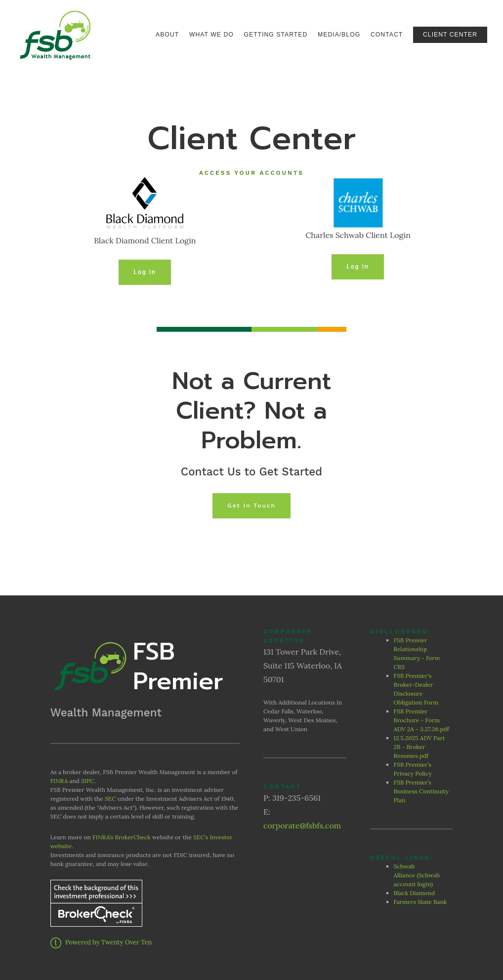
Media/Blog (339, 35)
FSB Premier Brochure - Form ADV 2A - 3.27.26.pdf (421, 720)
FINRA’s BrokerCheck (122, 837)
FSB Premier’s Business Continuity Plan (421, 791)
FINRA (59, 781)
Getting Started (276, 35)
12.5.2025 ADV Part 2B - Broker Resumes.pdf (419, 747)
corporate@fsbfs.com (302, 825)
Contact (387, 35)
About (167, 35)
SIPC (87, 781)
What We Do (211, 35)
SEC (110, 799)
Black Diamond (415, 893)
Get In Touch (251, 506)
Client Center (450, 35)
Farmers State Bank (421, 902)
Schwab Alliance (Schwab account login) (417, 875)
